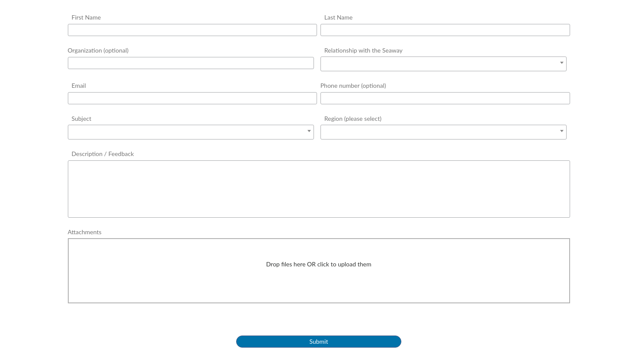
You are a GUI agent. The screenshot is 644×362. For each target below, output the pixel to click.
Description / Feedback (103, 154)
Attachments (85, 232)
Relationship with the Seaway (364, 50)
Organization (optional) (98, 50)
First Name (86, 17)
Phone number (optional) (353, 85)
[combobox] (444, 64)
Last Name (339, 17)
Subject (82, 118)
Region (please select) (353, 118)
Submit (319, 341)
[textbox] (444, 63)
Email (79, 85)
